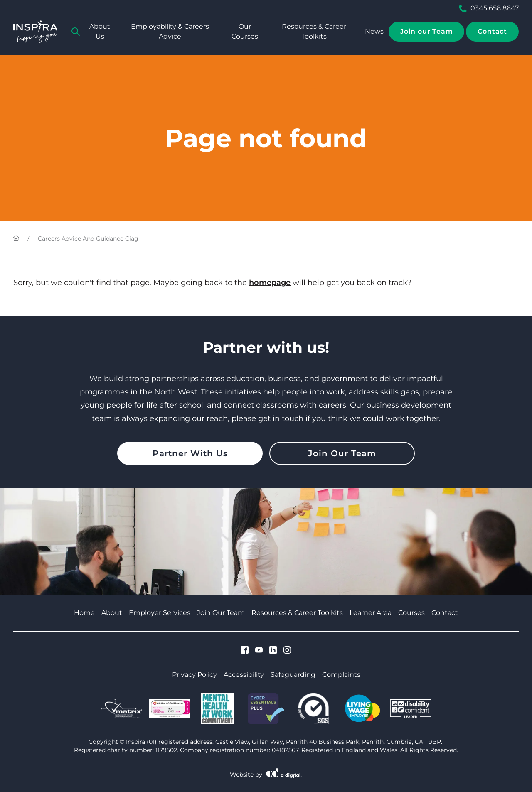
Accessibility (244, 675)
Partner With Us (190, 453)
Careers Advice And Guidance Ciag (88, 239)
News (374, 31)
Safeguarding (293, 675)
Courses (411, 613)
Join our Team (426, 31)
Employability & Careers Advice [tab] (170, 31)
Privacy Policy (195, 675)
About (112, 613)
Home (84, 613)
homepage (270, 283)
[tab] (76, 32)
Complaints (341, 675)
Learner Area (371, 613)
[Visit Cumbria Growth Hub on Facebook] (245, 651)
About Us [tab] (100, 31)
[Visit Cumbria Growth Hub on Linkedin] (273, 651)
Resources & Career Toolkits (314, 31)
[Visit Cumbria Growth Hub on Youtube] (259, 651)
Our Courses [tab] (245, 31)
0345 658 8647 (489, 8)
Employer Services (160, 613)
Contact (492, 31)
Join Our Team (342, 453)
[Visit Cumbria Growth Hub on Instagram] (287, 651)
